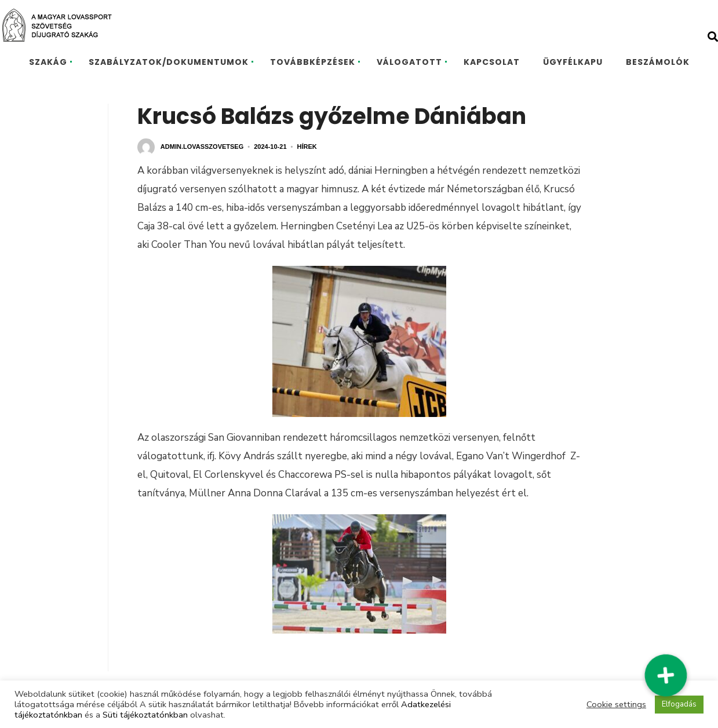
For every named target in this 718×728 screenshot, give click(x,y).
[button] (666, 675)
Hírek (307, 147)
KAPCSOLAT (492, 62)
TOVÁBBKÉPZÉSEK (313, 62)
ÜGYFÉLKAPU (573, 62)
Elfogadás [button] (679, 704)
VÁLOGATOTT (409, 62)
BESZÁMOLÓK (658, 62)
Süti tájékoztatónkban (145, 715)
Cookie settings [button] (616, 704)
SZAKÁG (48, 62)
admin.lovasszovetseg (202, 147)
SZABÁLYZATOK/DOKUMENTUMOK (169, 62)
